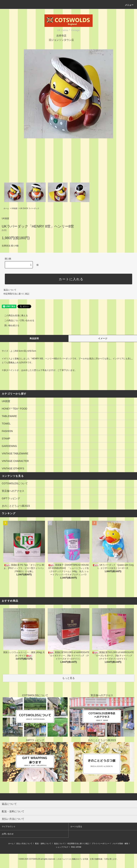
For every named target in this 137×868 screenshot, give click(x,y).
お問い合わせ (8, 834)
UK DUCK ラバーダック (30, 208)
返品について (10, 290)
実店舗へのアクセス (13, 491)
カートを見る (76, 827)
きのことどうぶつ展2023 (16, 506)
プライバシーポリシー (101, 844)
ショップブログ (62, 847)
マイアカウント (9, 827)
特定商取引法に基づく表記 (16, 294)
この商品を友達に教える (14, 316)
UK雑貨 (14, 208)
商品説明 (34, 338)
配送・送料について (43, 844)
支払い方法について (24, 844)
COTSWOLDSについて (15, 483)
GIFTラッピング (11, 498)
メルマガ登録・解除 (120, 844)
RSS (73, 847)
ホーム (6, 208)
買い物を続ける (10, 325)
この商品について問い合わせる (17, 320)
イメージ (103, 338)
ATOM (79, 847)
